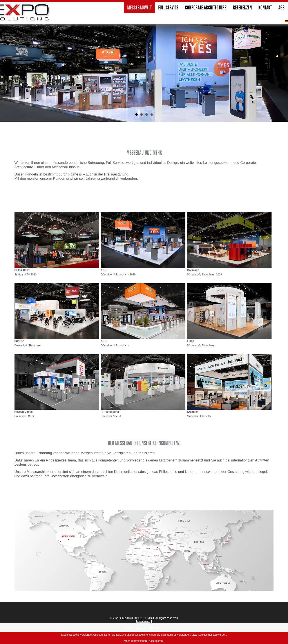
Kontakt (265, 8)
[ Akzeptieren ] (156, 641)
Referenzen (242, 8)
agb (282, 8)
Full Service (168, 8)
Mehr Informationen (135, 641)
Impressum (143, 621)
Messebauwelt (139, 8)
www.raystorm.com (152, 628)
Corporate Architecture (206, 8)
